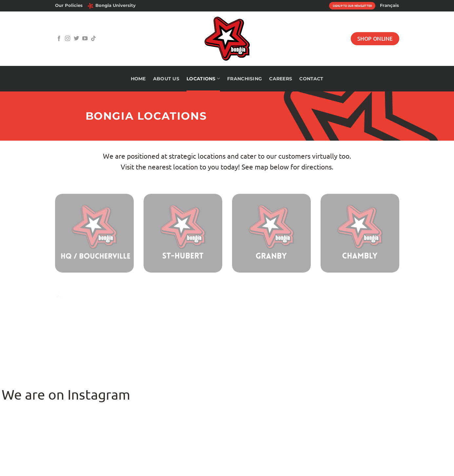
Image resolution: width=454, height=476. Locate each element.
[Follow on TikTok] (93, 39)
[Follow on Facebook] (59, 39)
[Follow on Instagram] (68, 39)
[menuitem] (389, 6)
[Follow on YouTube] (85, 39)
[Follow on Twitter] (76, 39)
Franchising (245, 79)
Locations (203, 79)
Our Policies (69, 5)
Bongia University (111, 6)
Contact (311, 79)
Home (138, 79)
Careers (281, 79)
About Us (166, 79)
